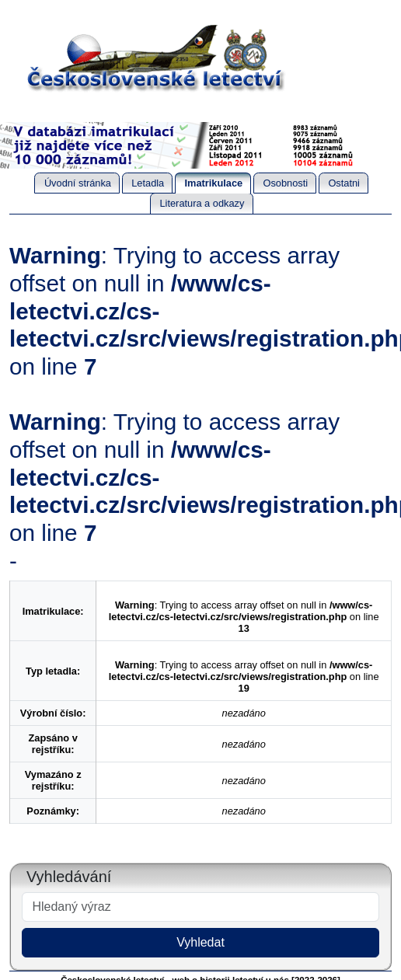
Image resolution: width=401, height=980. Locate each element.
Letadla (148, 183)
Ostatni (344, 183)
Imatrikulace (214, 183)
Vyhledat (200, 942)
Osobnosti (285, 183)
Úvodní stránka (78, 183)
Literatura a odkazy (202, 203)
